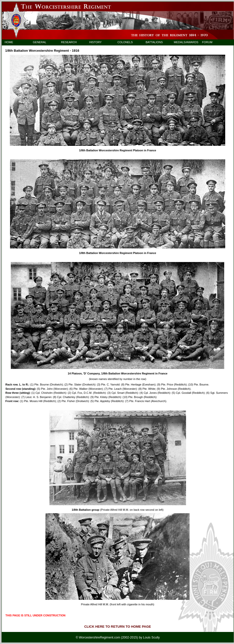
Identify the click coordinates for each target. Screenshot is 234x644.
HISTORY (95, 42)
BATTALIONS (154, 42)
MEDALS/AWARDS (184, 42)
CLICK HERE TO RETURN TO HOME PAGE (118, 627)
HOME (9, 42)
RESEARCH (69, 42)
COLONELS (125, 42)
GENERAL (40, 42)
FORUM (207, 42)
